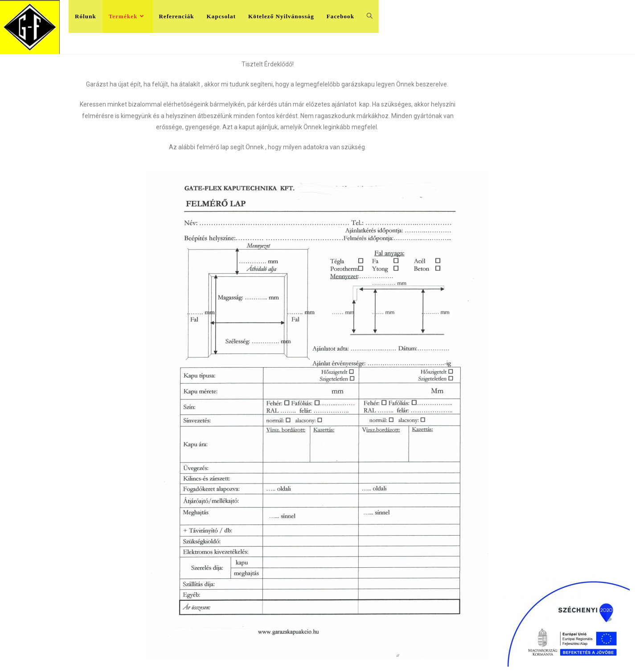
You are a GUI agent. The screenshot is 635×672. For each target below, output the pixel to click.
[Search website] (370, 16)
